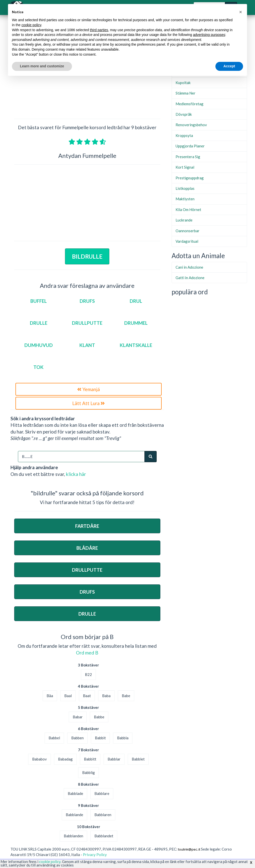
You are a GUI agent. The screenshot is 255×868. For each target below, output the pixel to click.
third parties (99, 30)
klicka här (76, 474)
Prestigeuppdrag (190, 178)
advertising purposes (209, 35)
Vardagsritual (187, 241)
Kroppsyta (184, 135)
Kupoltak (183, 83)
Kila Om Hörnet (188, 210)
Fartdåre (87, 526)
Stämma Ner (186, 93)
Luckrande (184, 220)
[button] (241, 12)
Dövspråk (184, 114)
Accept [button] (229, 66)
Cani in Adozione (189, 267)
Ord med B (87, 653)
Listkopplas (185, 188)
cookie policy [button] (31, 25)
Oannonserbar (188, 231)
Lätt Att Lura (89, 403)
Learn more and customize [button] (42, 66)
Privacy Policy (95, 855)
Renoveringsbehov (191, 125)
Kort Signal (185, 167)
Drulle (87, 614)
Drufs (87, 592)
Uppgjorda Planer (190, 146)
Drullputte (87, 570)
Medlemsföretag (190, 104)
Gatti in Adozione (190, 278)
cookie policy (50, 862)
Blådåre (87, 548)
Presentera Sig (188, 157)
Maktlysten (185, 199)
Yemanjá (89, 389)
